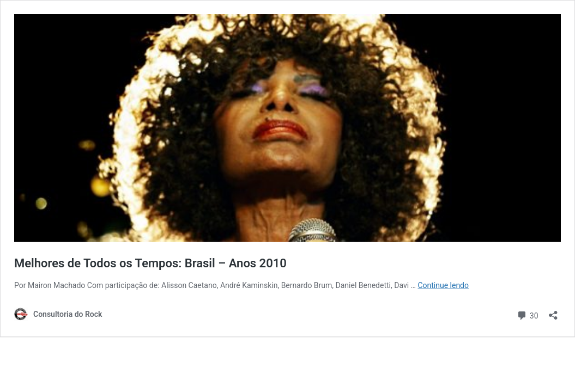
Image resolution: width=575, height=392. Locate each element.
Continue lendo (443, 285)
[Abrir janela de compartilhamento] (553, 312)
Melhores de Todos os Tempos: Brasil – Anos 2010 (150, 263)
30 (527, 314)
